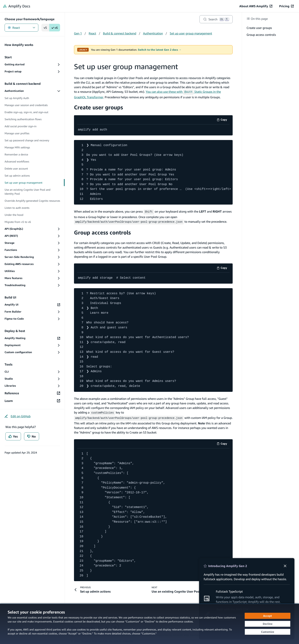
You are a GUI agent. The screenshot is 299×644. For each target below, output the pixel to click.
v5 (45, 28)
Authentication (153, 33)
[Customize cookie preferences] (268, 632)
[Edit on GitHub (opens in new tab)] (18, 416)
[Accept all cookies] (268, 616)
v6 (55, 28)
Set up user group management (191, 33)
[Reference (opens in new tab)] (32, 393)
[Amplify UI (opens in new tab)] (32, 305)
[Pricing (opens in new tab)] (286, 6)
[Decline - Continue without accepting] (268, 624)
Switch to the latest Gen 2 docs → (160, 50)
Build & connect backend (120, 33)
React (21, 28)
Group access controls (102, 231)
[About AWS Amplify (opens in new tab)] (256, 6)
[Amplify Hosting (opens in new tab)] (32, 338)
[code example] (153, 130)
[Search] (216, 19)
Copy (223, 120)
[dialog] (149, 624)
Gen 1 (78, 33)
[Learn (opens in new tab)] (32, 401)
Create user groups (98, 107)
